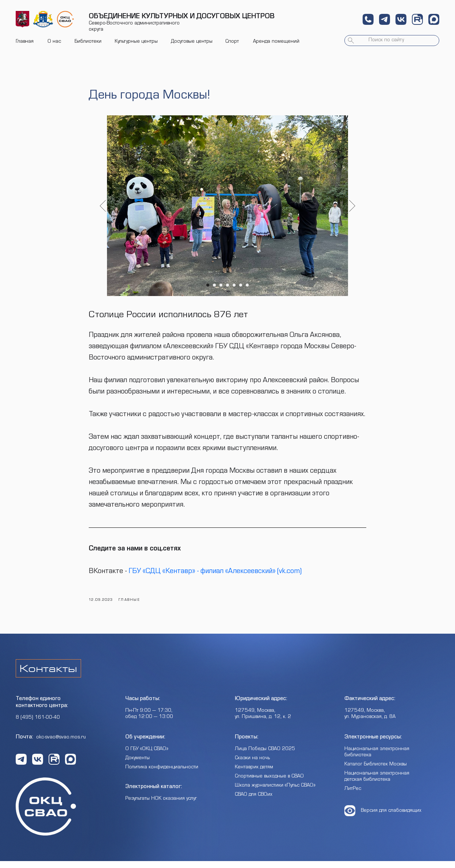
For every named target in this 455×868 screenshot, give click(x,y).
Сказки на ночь (252, 765)
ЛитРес (353, 796)
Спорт (232, 42)
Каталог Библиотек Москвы (376, 772)
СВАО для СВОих (254, 802)
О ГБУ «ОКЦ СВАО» (147, 756)
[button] (368, 19)
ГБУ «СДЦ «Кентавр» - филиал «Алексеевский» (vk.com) (215, 576)
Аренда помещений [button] (276, 42)
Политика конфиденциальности (162, 775)
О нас (54, 42)
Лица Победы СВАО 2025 (265, 756)
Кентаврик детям (254, 775)
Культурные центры (136, 42)
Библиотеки (88, 42)
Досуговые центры (192, 42)
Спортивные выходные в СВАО (269, 784)
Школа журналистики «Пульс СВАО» (275, 793)
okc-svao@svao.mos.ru (61, 745)
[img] (22, 19)
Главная (25, 42)
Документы (137, 765)
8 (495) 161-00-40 (38, 725)
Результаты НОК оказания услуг (161, 806)
